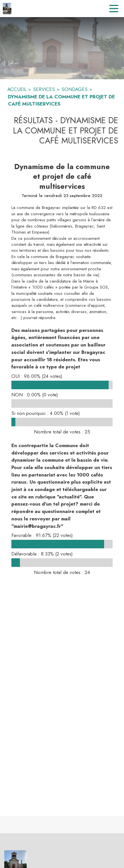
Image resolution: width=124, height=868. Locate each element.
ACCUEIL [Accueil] (17, 89)
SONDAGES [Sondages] (75, 89)
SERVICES (44, 89)
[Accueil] (7, 9)
